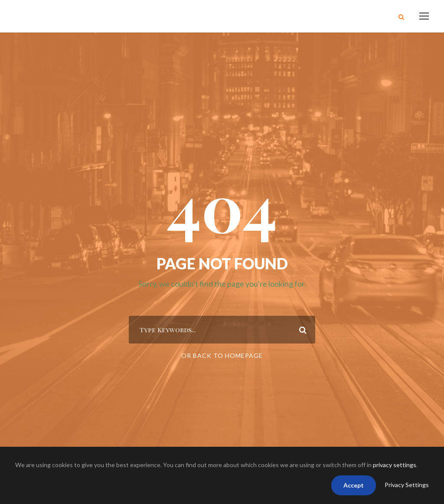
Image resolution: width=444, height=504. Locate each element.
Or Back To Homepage (222, 355)
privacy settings (395, 465)
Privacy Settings (407, 485)
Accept (354, 485)
